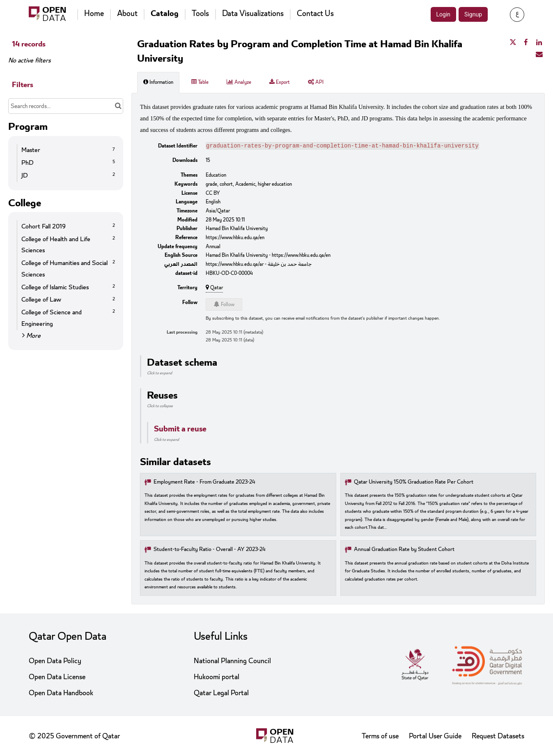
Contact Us (315, 14)
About (127, 14)
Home (94, 14)
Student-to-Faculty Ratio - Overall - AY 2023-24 (209, 550)
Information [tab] (158, 82)
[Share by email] (539, 55)
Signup (473, 14)
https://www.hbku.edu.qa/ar (235, 265)
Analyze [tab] (239, 82)
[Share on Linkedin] (539, 43)
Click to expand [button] (159, 374)
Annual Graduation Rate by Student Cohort (404, 550)
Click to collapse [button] (160, 407)
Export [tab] (280, 82)
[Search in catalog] (118, 106)
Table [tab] (200, 82)
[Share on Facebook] (526, 43)
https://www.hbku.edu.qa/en (235, 238)
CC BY (213, 194)
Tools (200, 14)
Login (444, 14)
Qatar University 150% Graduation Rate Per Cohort (414, 483)
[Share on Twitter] (513, 43)
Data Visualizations (253, 14)
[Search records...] (66, 106)
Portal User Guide (435, 736)
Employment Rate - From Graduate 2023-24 (204, 483)
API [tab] (316, 82)
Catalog (165, 14)
